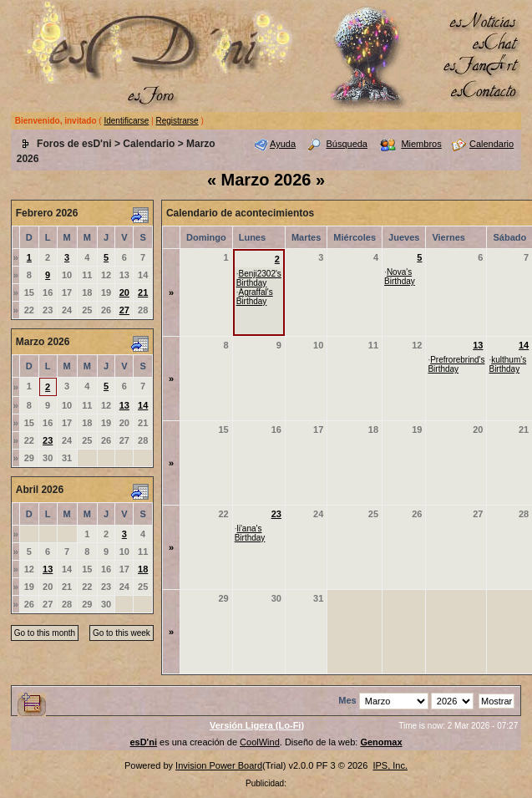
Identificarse (126, 121)
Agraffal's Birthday (255, 297)
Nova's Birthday (400, 277)
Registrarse (177, 121)
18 (143, 569)
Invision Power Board (219, 765)
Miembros (421, 144)
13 (124, 405)
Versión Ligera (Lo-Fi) (257, 725)
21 (143, 292)
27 (124, 310)
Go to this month (45, 633)
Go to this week (122, 633)
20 (124, 292)
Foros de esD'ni (74, 144)
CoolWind (260, 742)
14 (143, 405)
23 (48, 440)
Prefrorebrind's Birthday (456, 364)
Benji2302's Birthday (259, 278)
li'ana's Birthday (250, 533)
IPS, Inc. (390, 765)
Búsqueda (347, 144)
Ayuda (283, 144)
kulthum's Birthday (507, 364)
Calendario (149, 144)
